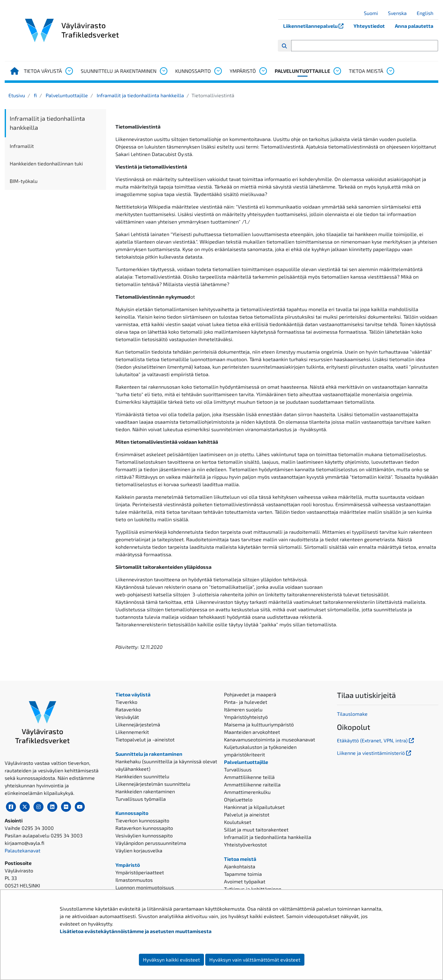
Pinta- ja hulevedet (246, 702)
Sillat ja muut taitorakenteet (256, 829)
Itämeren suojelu (243, 709)
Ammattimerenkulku (247, 792)
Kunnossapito (193, 71)
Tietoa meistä (366, 71)
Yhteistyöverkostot (245, 844)
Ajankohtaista (240, 866)
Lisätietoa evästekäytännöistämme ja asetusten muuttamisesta (136, 931)
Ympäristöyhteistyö (246, 717)
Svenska (400, 13)
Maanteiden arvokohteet (252, 732)
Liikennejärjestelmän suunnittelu (153, 784)
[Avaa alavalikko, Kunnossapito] (218, 71)
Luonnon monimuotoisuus (145, 887)
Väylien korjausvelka (139, 850)
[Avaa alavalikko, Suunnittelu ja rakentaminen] (163, 71)
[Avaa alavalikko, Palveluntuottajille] (337, 71)
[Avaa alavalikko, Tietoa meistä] (390, 71)
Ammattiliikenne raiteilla (252, 784)
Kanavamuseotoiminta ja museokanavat (270, 739)
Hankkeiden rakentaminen (145, 791)
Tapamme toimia (243, 874)
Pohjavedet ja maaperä (250, 694)
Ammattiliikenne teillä (249, 777)
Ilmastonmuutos (134, 880)
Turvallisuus (238, 769)
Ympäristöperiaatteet (140, 872)
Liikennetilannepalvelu (316, 26)
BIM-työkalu (24, 181)
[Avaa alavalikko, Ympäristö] (263, 71)
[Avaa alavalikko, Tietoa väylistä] (69, 71)
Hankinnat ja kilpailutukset (254, 807)
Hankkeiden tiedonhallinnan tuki (46, 163)
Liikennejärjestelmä (138, 724)
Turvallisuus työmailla (141, 799)
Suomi (373, 13)
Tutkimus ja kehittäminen (253, 889)
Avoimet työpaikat (245, 881)
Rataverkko (128, 709)
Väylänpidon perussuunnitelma (151, 843)
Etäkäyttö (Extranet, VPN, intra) (376, 740)
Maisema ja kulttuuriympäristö (259, 724)
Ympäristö (243, 71)
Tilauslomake (352, 714)
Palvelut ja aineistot (247, 814)
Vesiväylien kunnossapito (144, 835)
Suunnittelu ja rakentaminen (119, 71)
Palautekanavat (23, 850)
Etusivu (17, 95)
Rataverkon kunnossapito (144, 828)
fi (35, 95)
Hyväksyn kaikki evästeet (171, 960)
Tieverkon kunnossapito (142, 820)
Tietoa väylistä (43, 71)
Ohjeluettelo (238, 799)
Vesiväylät (127, 717)
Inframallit (22, 146)
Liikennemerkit (132, 732)
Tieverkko (126, 702)
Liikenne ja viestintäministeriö (375, 753)
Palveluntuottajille (302, 71)
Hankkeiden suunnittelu (142, 776)
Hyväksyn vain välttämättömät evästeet (255, 960)
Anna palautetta (414, 26)
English (427, 13)
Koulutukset (238, 822)
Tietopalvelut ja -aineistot (145, 739)
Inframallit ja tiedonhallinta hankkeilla (140, 95)
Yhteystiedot (369, 26)
